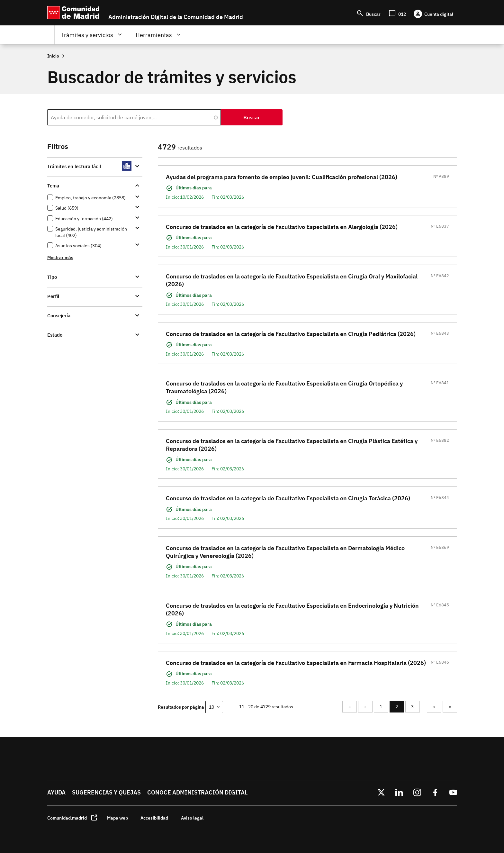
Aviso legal (192, 818)
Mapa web (117, 818)
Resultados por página (181, 707)
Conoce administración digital (197, 792)
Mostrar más (60, 257)
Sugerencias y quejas (106, 792)
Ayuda (56, 792)
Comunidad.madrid (67, 818)
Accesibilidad (154, 818)
